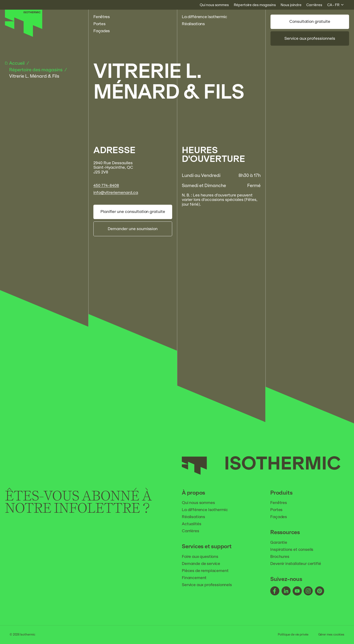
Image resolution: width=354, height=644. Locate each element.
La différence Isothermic (204, 17)
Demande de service (204, 564)
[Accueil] (24, 36)
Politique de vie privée (293, 635)
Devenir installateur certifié (299, 564)
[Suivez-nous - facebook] (275, 592)
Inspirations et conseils (295, 550)
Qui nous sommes (201, 503)
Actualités (195, 524)
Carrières (194, 531)
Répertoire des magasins (36, 70)
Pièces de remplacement (208, 571)
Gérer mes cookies (331, 635)
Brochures (283, 557)
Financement (197, 578)
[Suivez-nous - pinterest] (320, 592)
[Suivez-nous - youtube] (297, 592)
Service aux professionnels (310, 38)
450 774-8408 (106, 186)
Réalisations (196, 24)
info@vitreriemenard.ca (116, 193)
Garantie (282, 543)
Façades (104, 31)
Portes (102, 24)
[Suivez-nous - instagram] (308, 592)
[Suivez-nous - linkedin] (286, 592)
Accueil (17, 63)
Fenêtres (104, 17)
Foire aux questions (203, 557)
